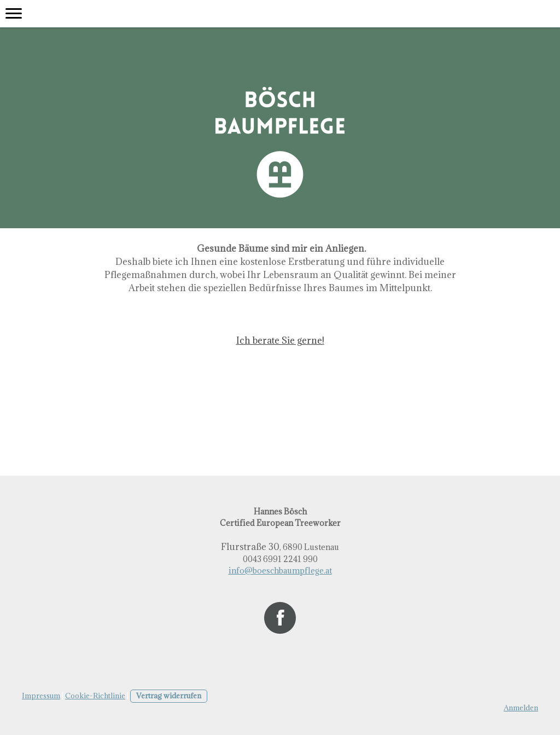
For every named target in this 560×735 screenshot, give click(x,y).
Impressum (41, 696)
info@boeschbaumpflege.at (280, 571)
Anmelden (521, 708)
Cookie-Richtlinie (95, 696)
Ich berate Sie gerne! (280, 340)
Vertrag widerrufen (169, 696)
